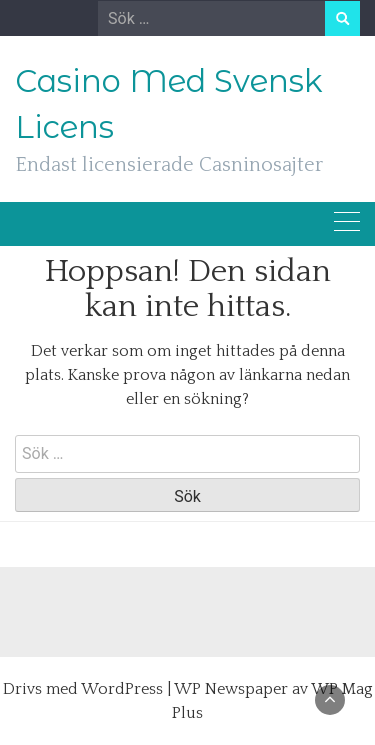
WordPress (122, 689)
